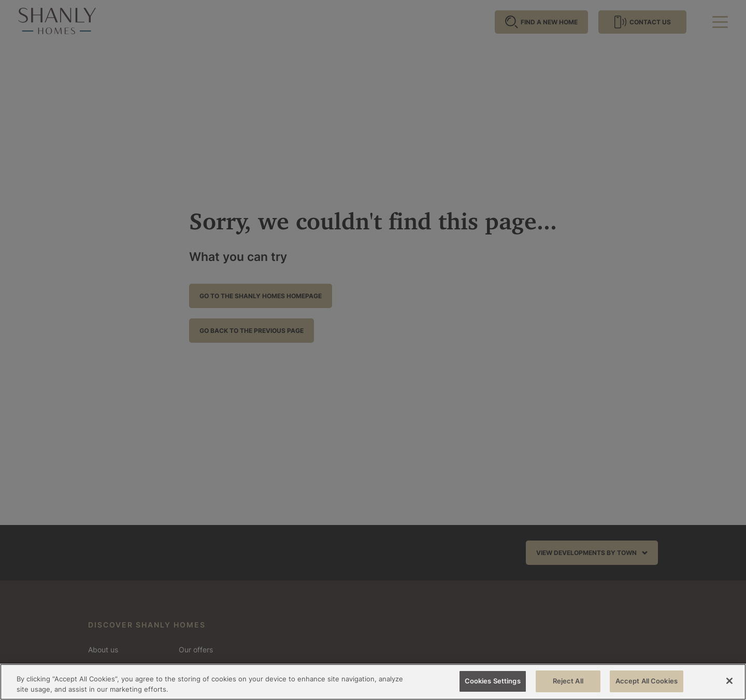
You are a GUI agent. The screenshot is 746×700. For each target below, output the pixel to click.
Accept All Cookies (647, 681)
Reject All (568, 681)
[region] (373, 682)
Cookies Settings (493, 681)
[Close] (729, 681)
